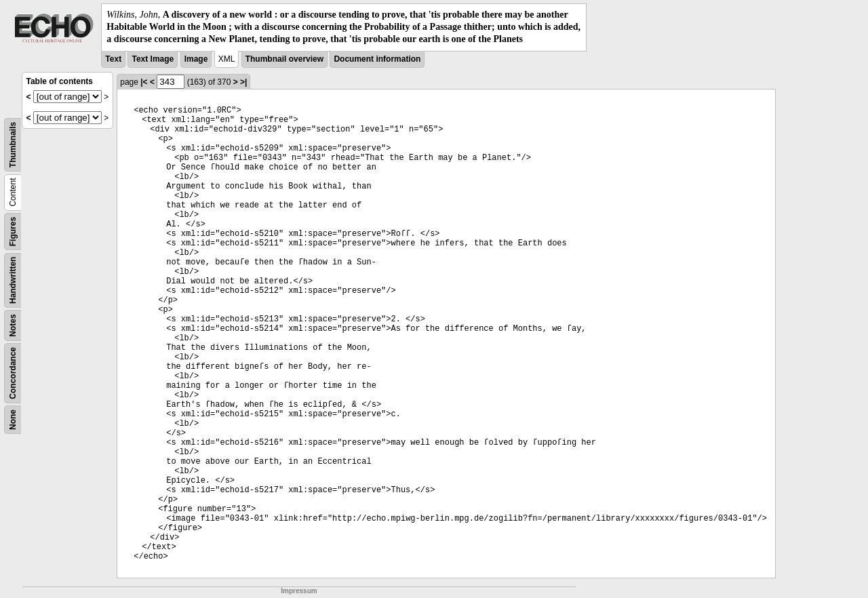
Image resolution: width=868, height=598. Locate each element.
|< (144, 82)
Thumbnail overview (284, 59)
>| (243, 82)
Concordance (13, 373)
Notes (13, 325)
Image (196, 59)
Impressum (299, 591)
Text (113, 59)
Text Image (153, 59)
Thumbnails (13, 144)
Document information (377, 59)
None (13, 420)
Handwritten (13, 280)
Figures (13, 231)
